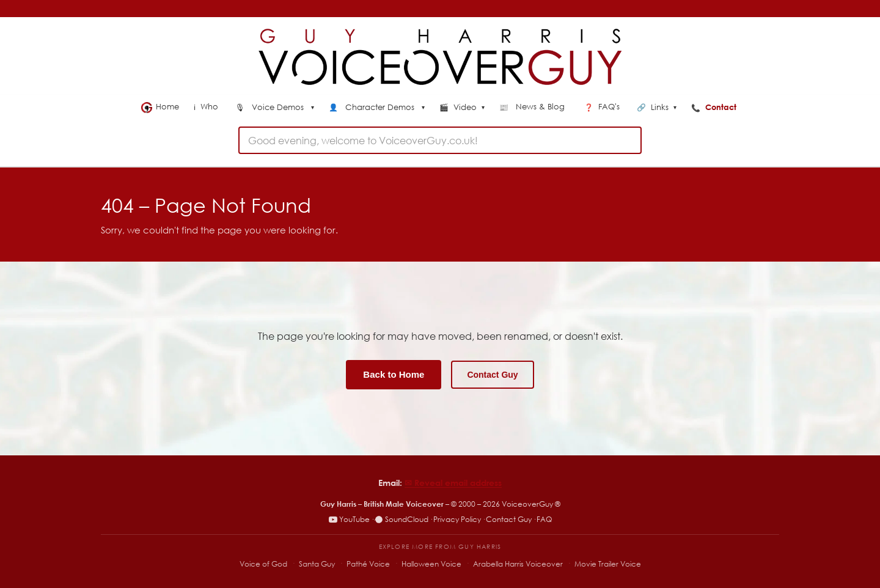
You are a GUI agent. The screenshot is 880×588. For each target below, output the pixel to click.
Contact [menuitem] (715, 107)
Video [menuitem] (462, 108)
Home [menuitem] (160, 107)
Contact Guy (492, 375)
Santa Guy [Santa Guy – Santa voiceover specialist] (317, 564)
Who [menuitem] (207, 107)
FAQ (544, 519)
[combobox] (440, 140)
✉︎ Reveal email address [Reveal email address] (453, 483)
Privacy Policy (457, 519)
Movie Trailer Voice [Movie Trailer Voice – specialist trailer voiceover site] (608, 564)
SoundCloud (402, 519)
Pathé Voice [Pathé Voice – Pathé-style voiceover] (368, 564)
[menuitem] (275, 108)
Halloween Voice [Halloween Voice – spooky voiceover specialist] (431, 564)
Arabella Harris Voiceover (518, 564)
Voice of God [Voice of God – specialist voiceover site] (263, 564)
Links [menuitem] (657, 108)
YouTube (349, 519)
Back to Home (394, 374)
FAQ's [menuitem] (603, 107)
